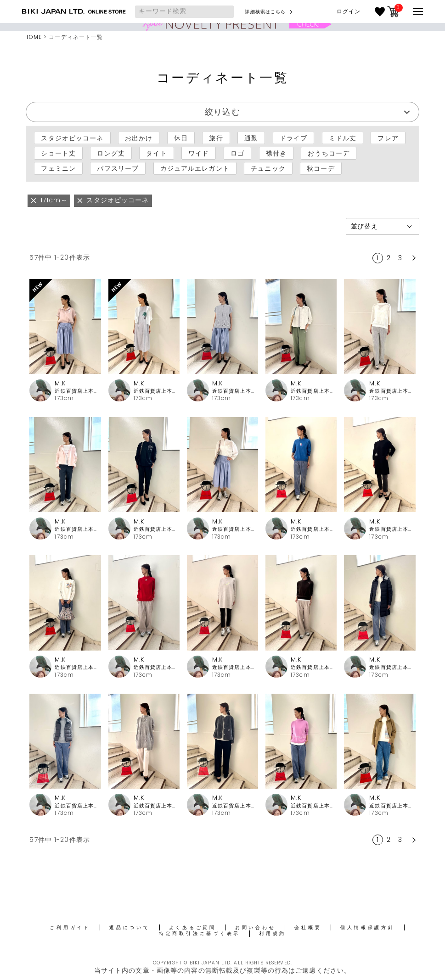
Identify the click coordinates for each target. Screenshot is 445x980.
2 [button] (389, 258)
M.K (60, 383)
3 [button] (400, 258)
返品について (130, 927)
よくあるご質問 (193, 927)
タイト (156, 153)
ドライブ (293, 138)
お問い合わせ (256, 927)
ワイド (199, 153)
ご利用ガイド (70, 927)
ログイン (349, 11)
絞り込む (222, 112)
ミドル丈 (343, 138)
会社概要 (308, 927)
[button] (413, 258)
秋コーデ (321, 168)
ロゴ (237, 153)
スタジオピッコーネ (72, 138)
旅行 (216, 138)
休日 (181, 138)
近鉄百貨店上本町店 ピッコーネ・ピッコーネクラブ (78, 391)
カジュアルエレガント (195, 168)
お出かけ (139, 138)
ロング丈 (111, 153)
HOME (33, 37)
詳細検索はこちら (265, 12)
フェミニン (58, 168)
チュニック (268, 168)
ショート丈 (58, 153)
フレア (388, 138)
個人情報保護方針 (367, 927)
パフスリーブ (118, 168)
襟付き (276, 153)
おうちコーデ (329, 153)
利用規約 (273, 933)
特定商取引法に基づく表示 (200, 933)
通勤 (251, 138)
